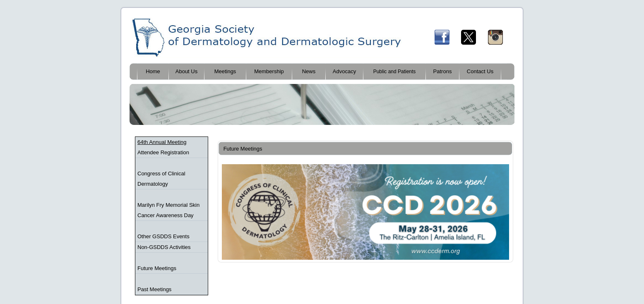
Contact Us (480, 71)
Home (153, 71)
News (309, 71)
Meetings (225, 71)
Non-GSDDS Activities (164, 247)
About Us (186, 71)
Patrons (443, 71)
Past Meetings (154, 289)
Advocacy (344, 71)
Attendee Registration (163, 152)
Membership (269, 71)
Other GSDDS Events (163, 236)
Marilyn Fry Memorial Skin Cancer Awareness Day (168, 210)
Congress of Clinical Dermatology (161, 179)
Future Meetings (157, 268)
